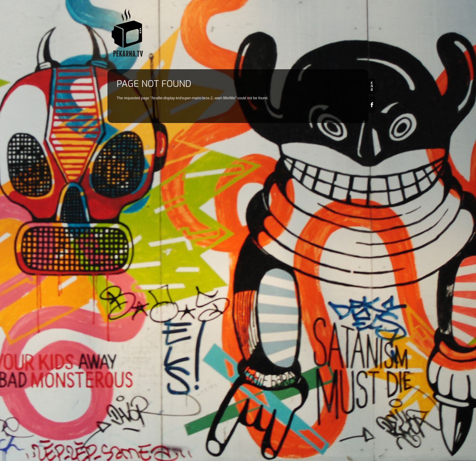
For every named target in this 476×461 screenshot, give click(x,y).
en (372, 86)
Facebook (372, 105)
